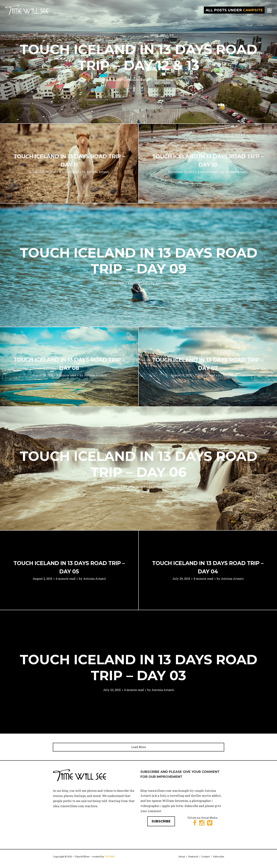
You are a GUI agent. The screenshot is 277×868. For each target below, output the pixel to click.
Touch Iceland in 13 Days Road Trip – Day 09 (139, 261)
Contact (206, 857)
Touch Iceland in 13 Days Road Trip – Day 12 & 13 (139, 57)
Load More (139, 747)
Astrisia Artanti (165, 80)
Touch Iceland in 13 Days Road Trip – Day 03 (139, 667)
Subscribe (219, 857)
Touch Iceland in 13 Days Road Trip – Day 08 (69, 364)
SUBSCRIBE (161, 821)
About (182, 857)
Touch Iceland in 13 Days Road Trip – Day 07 (208, 364)
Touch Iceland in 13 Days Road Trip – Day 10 (208, 161)
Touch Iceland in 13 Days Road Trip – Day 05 (69, 567)
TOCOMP (110, 857)
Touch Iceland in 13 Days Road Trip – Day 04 (208, 567)
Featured (193, 857)
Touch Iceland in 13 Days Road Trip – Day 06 (139, 464)
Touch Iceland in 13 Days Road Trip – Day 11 (69, 161)
